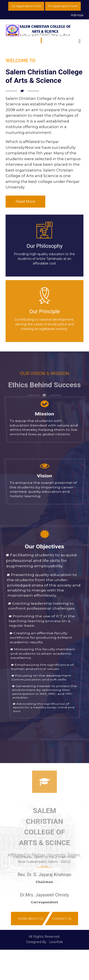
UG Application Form (26, 6)
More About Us (31, 919)
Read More (25, 201)
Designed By (36, 942)
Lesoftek (56, 942)
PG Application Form (63, 6)
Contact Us (62, 919)
